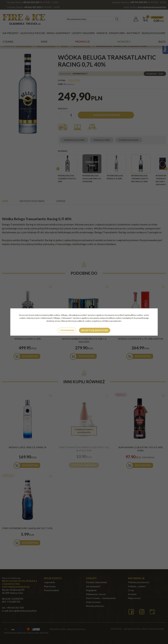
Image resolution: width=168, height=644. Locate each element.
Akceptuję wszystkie (95, 330)
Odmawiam (67, 330)
